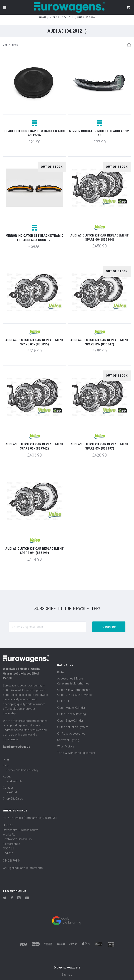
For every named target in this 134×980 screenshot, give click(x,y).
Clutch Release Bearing (71, 714)
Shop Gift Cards (13, 799)
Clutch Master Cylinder (71, 708)
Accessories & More (70, 679)
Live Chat (11, 792)
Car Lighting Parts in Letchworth (23, 868)
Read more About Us (17, 747)
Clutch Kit (63, 701)
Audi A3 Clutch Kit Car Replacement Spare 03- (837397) (100, 446)
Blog (6, 759)
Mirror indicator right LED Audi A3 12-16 (100, 133)
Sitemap (67, 975)
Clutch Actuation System (73, 727)
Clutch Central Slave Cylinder (75, 695)
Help (6, 765)
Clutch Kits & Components (74, 690)
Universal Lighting (68, 740)
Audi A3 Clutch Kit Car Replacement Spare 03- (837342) (34, 446)
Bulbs (61, 672)
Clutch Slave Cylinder (70, 721)
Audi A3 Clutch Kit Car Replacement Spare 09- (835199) (34, 551)
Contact (8, 788)
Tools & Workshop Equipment (76, 753)
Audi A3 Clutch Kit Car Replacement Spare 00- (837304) (100, 237)
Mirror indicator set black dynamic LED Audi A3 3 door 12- (34, 238)
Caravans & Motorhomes (73, 683)
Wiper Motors (66, 746)
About (7, 776)
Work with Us (14, 781)
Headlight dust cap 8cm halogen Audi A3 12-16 (34, 133)
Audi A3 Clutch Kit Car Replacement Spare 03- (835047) (100, 342)
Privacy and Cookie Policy (22, 770)
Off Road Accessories (71, 734)
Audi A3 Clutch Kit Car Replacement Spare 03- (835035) (34, 342)
